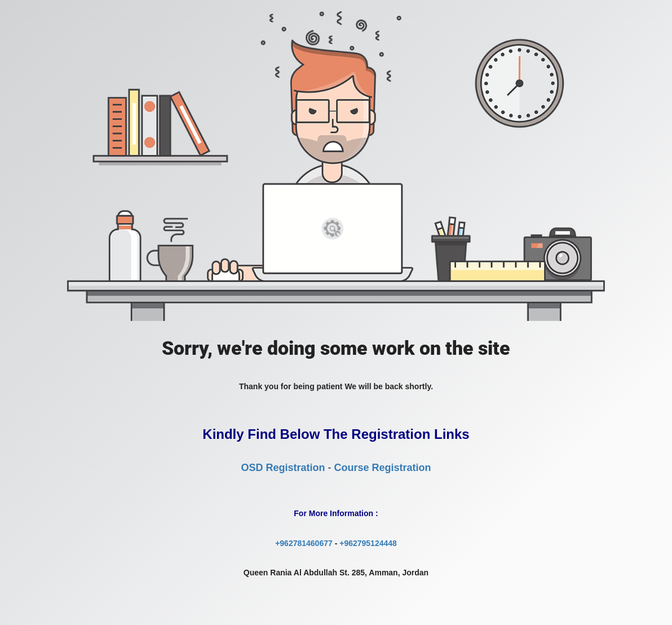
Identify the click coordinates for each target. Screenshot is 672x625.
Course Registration (382, 468)
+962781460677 (304, 543)
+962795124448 (368, 543)
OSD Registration (283, 468)
